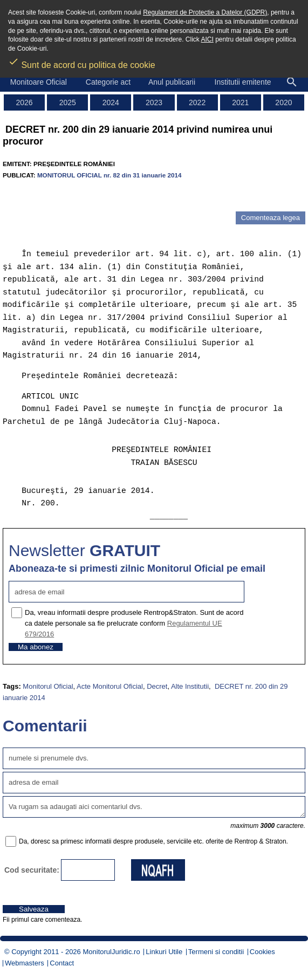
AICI (207, 39)
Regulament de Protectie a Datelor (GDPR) (205, 12)
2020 (283, 102)
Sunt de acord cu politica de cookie (82, 61)
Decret (157, 686)
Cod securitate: (32, 870)
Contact (62, 963)
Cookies (262, 952)
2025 (68, 102)
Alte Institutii (190, 686)
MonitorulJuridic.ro (111, 952)
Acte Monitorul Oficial (110, 686)
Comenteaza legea (271, 218)
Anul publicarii (172, 82)
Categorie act (108, 82)
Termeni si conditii (216, 952)
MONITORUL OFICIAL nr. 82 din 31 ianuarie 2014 (109, 175)
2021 (240, 102)
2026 (24, 102)
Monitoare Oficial (39, 82)
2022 (197, 102)
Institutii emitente (243, 82)
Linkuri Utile (164, 952)
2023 (154, 102)
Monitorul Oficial (48, 686)
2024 (111, 102)
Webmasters (25, 963)
